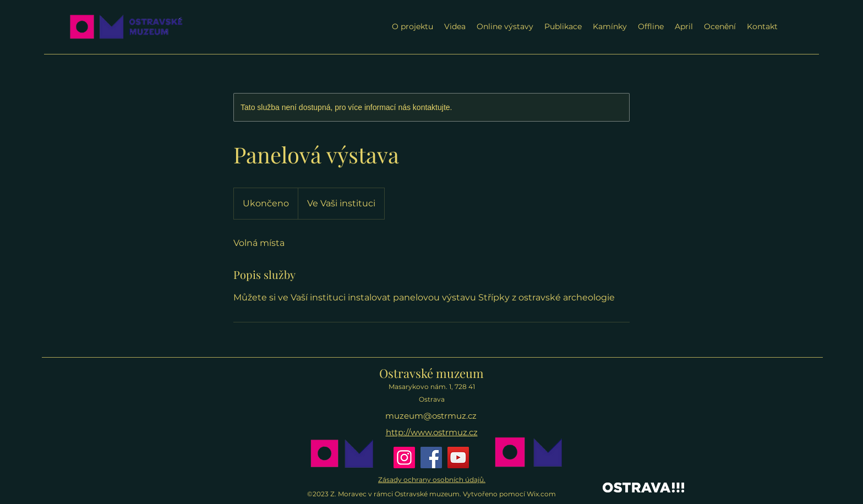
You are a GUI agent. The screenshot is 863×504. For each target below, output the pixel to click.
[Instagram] (404, 458)
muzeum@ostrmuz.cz (431, 416)
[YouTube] (458, 458)
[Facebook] (431, 458)
